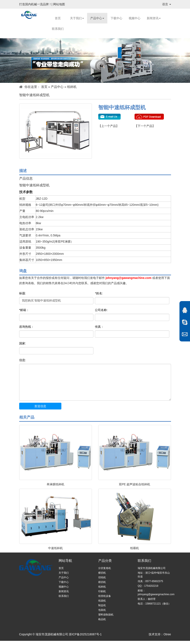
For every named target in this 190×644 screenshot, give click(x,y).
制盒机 (102, 605)
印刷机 (102, 591)
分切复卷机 (105, 568)
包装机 (102, 610)
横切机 (102, 573)
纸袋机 (102, 601)
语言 (167, 4)
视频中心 (135, 18)
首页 (58, 18)
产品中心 (97, 18)
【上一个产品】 (109, 126)
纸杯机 (72, 87)
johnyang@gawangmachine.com (128, 278)
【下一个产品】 (145, 126)
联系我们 (58, 29)
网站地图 (59, 4)
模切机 (102, 582)
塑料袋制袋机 (106, 615)
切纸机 (102, 577)
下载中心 (116, 18)
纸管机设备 (105, 596)
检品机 (102, 619)
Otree (167, 634)
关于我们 (77, 18)
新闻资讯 (154, 18)
